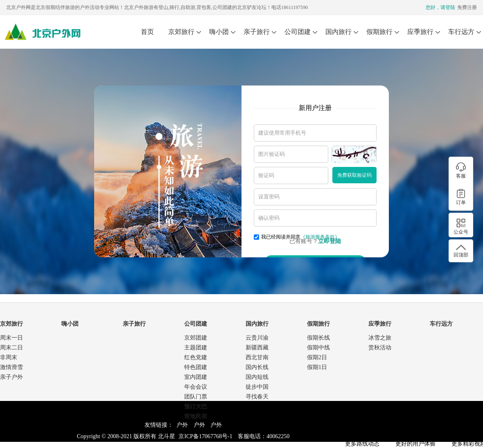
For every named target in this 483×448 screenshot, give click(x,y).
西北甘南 (257, 357)
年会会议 (196, 387)
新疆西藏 (257, 348)
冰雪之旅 (380, 338)
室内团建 (196, 377)
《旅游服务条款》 (320, 237)
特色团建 (196, 367)
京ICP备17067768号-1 (205, 436)
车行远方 (461, 32)
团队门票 (196, 397)
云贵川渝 (257, 338)
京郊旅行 (181, 32)
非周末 (9, 357)
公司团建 (298, 32)
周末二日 (11, 348)
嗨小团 (219, 32)
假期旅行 (379, 32)
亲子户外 (11, 377)
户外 (182, 425)
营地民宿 (196, 416)
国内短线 (257, 377)
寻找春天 (257, 397)
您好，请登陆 (440, 7)
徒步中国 (257, 387)
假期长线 (318, 338)
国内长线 (257, 367)
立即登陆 (330, 241)
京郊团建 (196, 338)
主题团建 (196, 348)
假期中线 (318, 348)
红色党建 (196, 357)
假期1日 (317, 367)
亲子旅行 (257, 32)
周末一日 (11, 338)
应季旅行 (420, 32)
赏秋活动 (380, 348)
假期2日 (317, 357)
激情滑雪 (11, 367)
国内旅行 (339, 32)
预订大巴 (196, 406)
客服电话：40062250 (264, 436)
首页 (147, 32)
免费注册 (467, 7)
